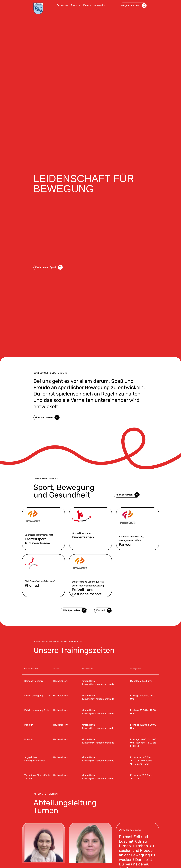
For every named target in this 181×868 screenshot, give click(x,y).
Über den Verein (44, 417)
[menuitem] (62, 5)
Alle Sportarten (124, 495)
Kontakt (101, 610)
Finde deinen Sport (46, 292)
